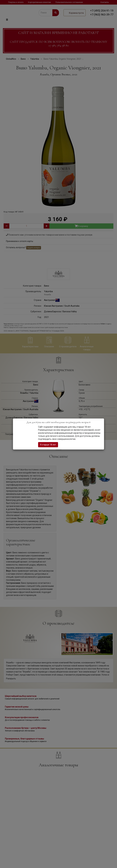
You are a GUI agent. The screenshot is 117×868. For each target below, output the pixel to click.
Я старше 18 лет (48, 445)
